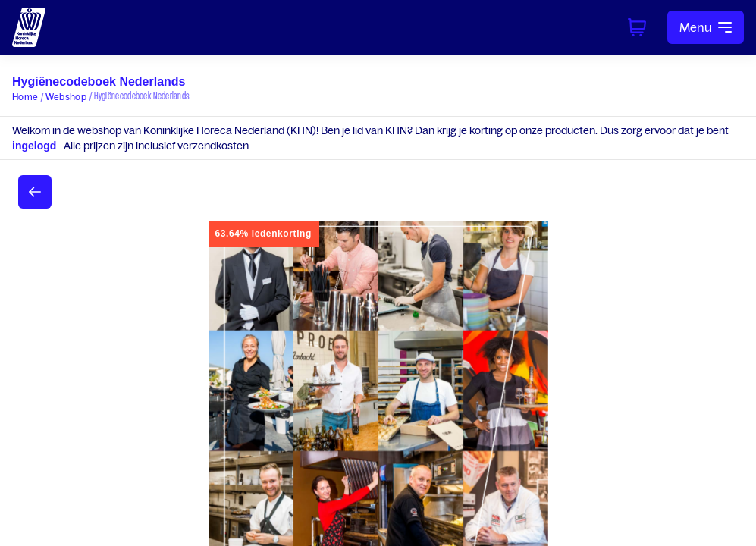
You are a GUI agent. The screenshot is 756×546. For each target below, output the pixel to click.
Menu (706, 27)
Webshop (66, 97)
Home (25, 97)
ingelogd (36, 146)
